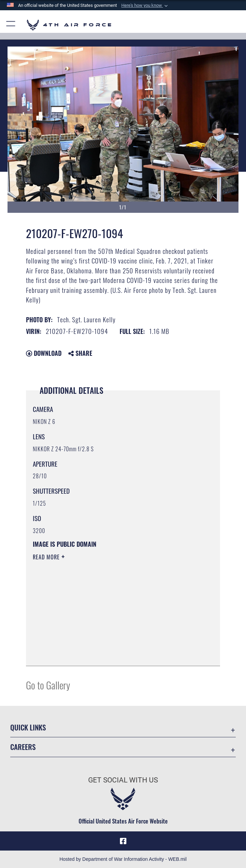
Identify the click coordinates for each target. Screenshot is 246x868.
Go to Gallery (48, 685)
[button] (145, 5)
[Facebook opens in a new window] (123, 841)
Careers (23, 747)
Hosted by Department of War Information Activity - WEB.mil (123, 859)
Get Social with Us (123, 780)
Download (44, 353)
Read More (47, 557)
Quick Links (28, 727)
